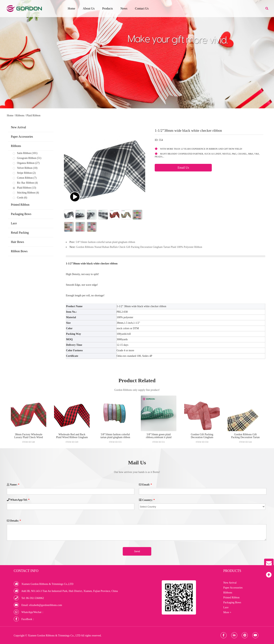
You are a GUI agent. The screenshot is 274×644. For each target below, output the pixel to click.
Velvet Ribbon (25, 168)
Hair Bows (17, 242)
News (124, 8)
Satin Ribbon (24, 153)
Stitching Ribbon (26, 193)
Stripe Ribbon (24, 173)
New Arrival (18, 127)
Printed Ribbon (20, 205)
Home (71, 8)
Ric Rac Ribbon (25, 183)
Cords (20, 198)
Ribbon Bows (19, 251)
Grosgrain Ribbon (27, 158)
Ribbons (20, 115)
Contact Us (142, 8)
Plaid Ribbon (33, 115)
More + (227, 612)
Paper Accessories (22, 137)
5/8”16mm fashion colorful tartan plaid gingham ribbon (105, 242)
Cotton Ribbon (25, 178)
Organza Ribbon (26, 163)
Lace (14, 223)
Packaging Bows (21, 214)
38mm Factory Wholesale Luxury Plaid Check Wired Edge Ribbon (29, 437)
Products (108, 8)
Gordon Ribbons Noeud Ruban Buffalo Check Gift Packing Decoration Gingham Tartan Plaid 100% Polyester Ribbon (139, 247)
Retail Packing (20, 233)
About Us (89, 8)
